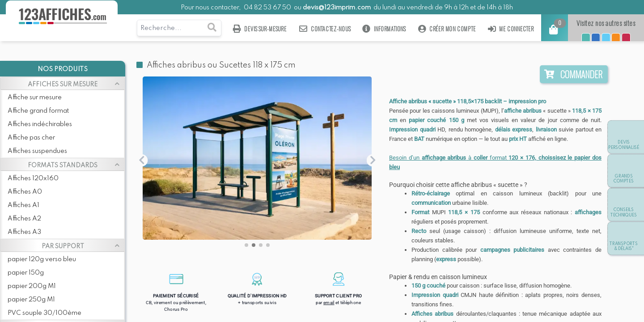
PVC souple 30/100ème (44, 313)
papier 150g (26, 273)
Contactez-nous (325, 29)
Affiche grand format (38, 111)
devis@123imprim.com (337, 8)
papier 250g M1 (31, 300)
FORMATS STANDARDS (63, 165)
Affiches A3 (24, 232)
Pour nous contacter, (212, 8)
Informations (384, 29)
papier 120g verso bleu (42, 259)
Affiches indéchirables (40, 124)
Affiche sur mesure (35, 97)
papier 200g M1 (32, 286)
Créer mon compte (447, 29)
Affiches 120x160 (33, 178)
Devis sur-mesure (260, 29)
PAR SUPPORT (63, 246)
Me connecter (511, 29)
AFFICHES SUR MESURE (63, 85)
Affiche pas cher (31, 138)
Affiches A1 (23, 205)
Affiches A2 (24, 219)
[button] (246, 245)
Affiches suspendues (37, 151)
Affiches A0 (25, 192)
